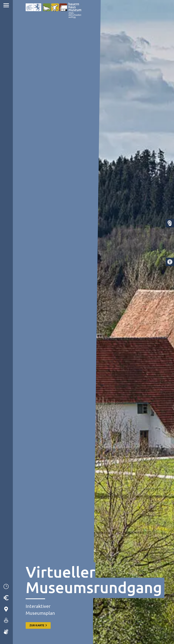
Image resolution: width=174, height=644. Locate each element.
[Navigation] (7, 6)
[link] (170, 262)
